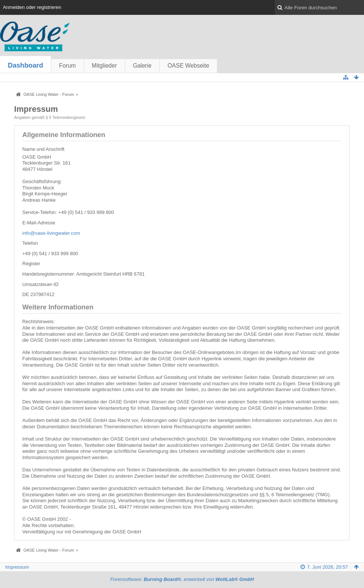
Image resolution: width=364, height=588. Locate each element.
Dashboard (25, 65)
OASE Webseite (188, 66)
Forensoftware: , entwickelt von (182, 579)
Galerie (142, 66)
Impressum (17, 567)
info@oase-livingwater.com (51, 233)
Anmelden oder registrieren (32, 7)
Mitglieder (104, 66)
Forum (67, 66)
